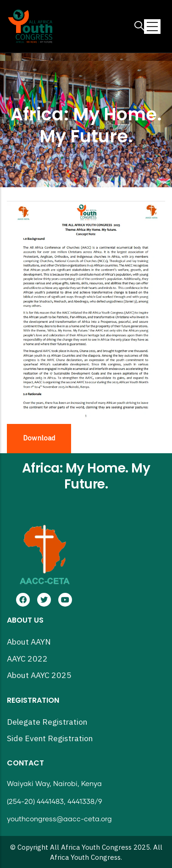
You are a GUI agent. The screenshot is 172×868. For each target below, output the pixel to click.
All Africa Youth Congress (91, 848)
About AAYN (29, 642)
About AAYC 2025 (39, 675)
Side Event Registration (50, 739)
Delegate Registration (47, 722)
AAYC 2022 (27, 659)
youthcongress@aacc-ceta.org (59, 819)
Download (39, 438)
